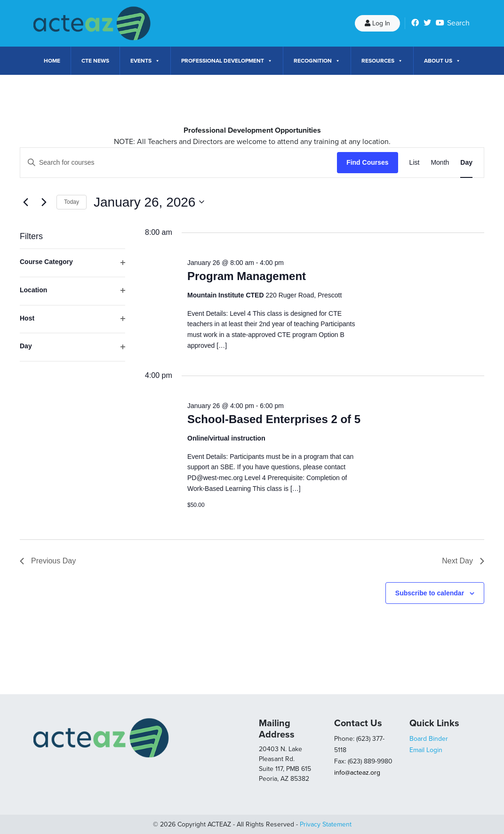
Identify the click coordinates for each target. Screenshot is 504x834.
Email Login (426, 750)
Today (72, 202)
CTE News (95, 61)
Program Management (247, 276)
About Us (442, 61)
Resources (382, 61)
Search (458, 23)
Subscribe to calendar (430, 593)
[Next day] (44, 202)
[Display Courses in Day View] (466, 163)
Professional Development (227, 61)
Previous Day (48, 561)
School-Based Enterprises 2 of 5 (274, 419)
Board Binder (429, 739)
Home (52, 61)
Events (145, 61)
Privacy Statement (326, 824)
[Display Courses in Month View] (440, 163)
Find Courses (367, 162)
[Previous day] (25, 202)
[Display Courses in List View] (415, 163)
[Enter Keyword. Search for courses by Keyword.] (179, 163)
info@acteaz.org (357, 773)
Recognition (317, 61)
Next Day (463, 561)
